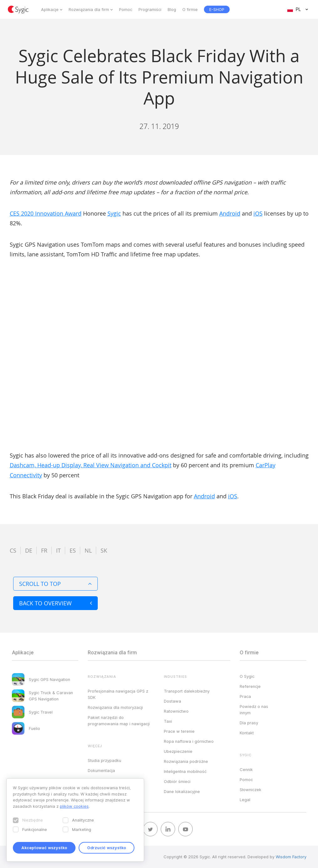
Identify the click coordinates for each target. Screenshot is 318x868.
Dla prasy (249, 723)
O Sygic (247, 676)
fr (44, 550)
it (58, 550)
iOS (258, 213)
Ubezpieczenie (178, 751)
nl (88, 550)
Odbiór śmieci (177, 781)
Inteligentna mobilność (185, 771)
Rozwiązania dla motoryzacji (115, 707)
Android (230, 213)
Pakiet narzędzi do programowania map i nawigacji (119, 721)
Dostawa (172, 701)
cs (13, 550)
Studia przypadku (104, 760)
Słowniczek (250, 790)
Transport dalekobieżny (187, 691)
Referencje (250, 686)
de (29, 550)
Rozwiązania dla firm (89, 9)
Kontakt (247, 733)
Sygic (114, 213)
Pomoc (126, 9)
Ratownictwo (176, 711)
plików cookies (74, 806)
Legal (245, 800)
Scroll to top (55, 584)
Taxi (168, 721)
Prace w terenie (179, 731)
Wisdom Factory (291, 857)
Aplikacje (50, 9)
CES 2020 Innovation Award (46, 213)
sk (104, 550)
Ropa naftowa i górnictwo (189, 741)
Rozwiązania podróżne (186, 761)
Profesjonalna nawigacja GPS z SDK (118, 694)
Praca (245, 696)
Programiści (150, 9)
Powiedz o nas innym (254, 710)
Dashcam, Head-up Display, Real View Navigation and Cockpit (91, 465)
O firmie (190, 9)
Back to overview (55, 603)
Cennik (246, 769)
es (73, 550)
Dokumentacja (101, 770)
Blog (172, 9)
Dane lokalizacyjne (182, 791)
